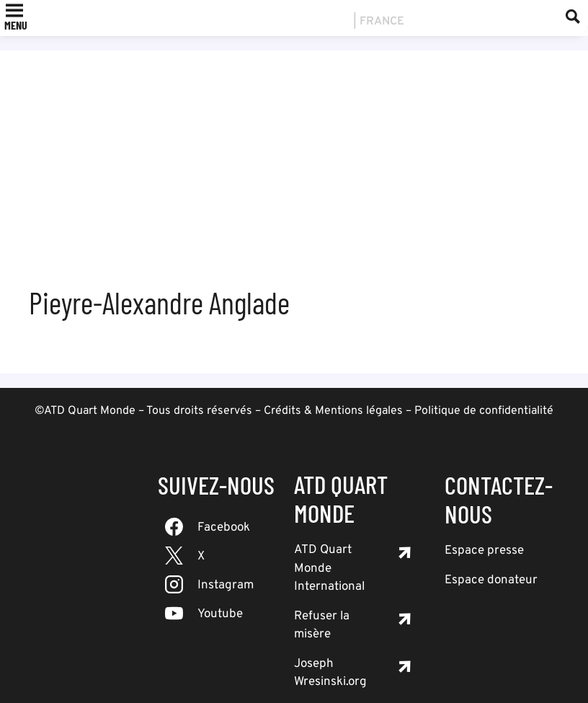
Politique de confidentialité (484, 411)
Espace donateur (491, 580)
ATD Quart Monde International (329, 569)
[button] (16, 25)
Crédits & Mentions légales (333, 411)
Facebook (224, 528)
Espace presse (484, 551)
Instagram (226, 585)
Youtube (220, 614)
